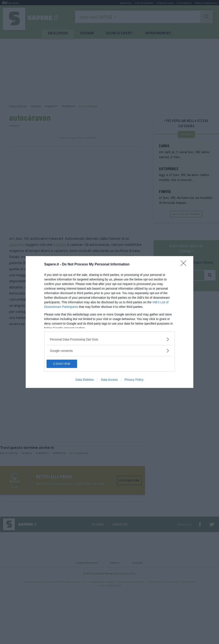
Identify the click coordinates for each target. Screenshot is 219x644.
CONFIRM (67, 364)
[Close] (185, 264)
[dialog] (109, 322)
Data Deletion (85, 380)
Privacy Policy (134, 380)
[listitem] (109, 339)
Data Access (109, 380)
